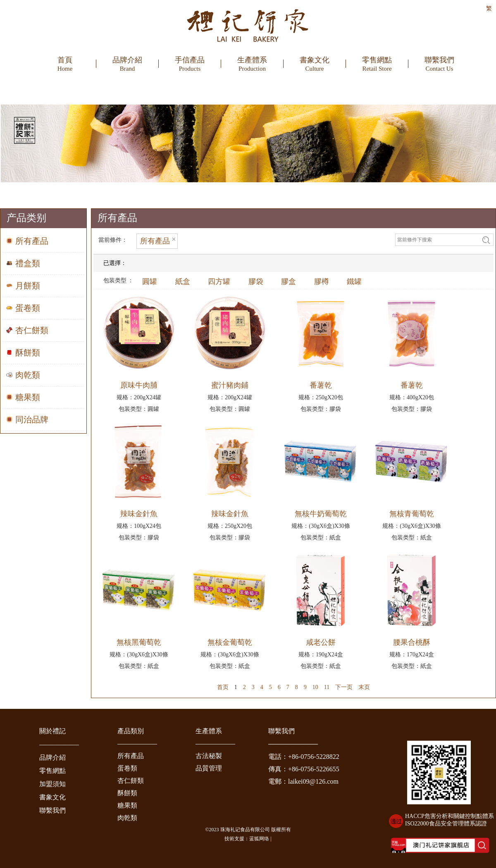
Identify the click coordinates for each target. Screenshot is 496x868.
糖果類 (127, 805)
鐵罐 (354, 281)
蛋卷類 (127, 768)
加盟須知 (52, 784)
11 (327, 687)
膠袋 (256, 281)
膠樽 (322, 281)
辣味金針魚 (139, 514)
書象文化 (52, 797)
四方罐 (219, 281)
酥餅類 (127, 793)
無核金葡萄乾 (230, 642)
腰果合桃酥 (412, 642)
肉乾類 (127, 818)
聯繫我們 (52, 810)
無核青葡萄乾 (412, 514)
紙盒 (183, 281)
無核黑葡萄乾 (139, 642)
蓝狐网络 (259, 839)
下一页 (344, 687)
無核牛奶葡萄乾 (321, 514)
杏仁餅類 (131, 781)
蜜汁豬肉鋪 (230, 385)
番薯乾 (321, 385)
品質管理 (209, 768)
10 (315, 687)
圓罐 (150, 281)
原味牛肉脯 (139, 385)
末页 (364, 687)
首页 (223, 687)
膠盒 (289, 281)
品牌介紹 (52, 757)
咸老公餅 (321, 642)
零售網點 (52, 771)
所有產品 (131, 756)
